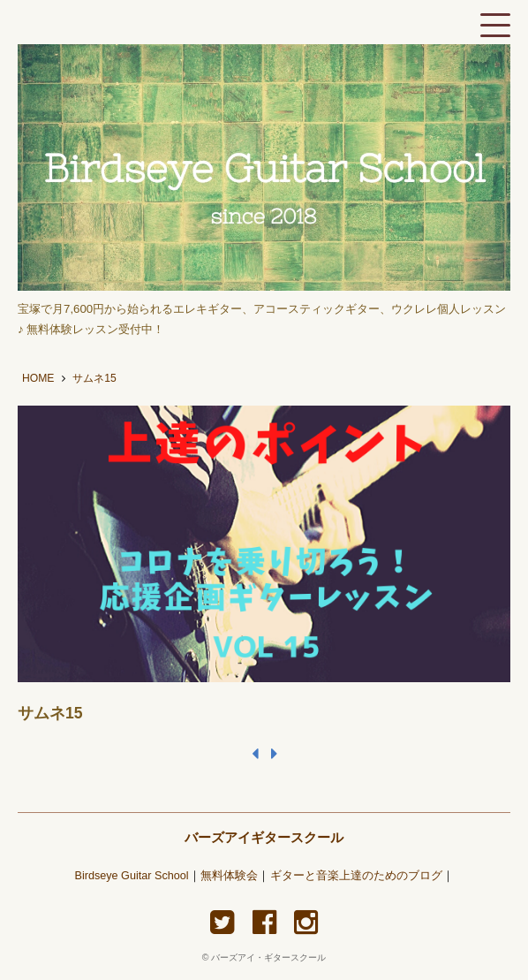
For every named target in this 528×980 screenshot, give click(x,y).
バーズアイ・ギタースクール (268, 957)
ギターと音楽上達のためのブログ (356, 876)
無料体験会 (229, 876)
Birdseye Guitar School (131, 876)
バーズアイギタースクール (264, 837)
